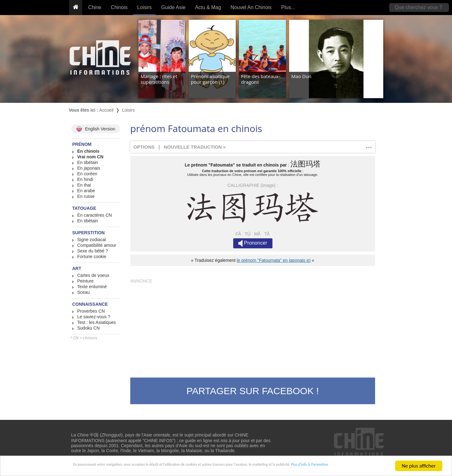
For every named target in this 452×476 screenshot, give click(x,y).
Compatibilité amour (97, 245)
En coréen (87, 174)
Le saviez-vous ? (94, 317)
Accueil (106, 110)
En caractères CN (94, 215)
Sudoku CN (89, 328)
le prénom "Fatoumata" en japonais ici (274, 260)
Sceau (83, 292)
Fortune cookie (92, 257)
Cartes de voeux (93, 275)
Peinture (85, 281)
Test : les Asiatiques (97, 322)
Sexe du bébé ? (93, 251)
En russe (86, 196)
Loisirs (144, 7)
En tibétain (88, 162)
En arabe (86, 191)
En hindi (85, 179)
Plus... (288, 7)
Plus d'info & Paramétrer (355, 466)
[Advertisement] (253, 327)
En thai (84, 185)
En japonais (89, 168)
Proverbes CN (91, 311)
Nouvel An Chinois (251, 7)
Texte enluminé (92, 287)
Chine (95, 7)
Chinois (119, 7)
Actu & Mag (208, 7)
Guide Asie (173, 7)
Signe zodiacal (91, 240)
